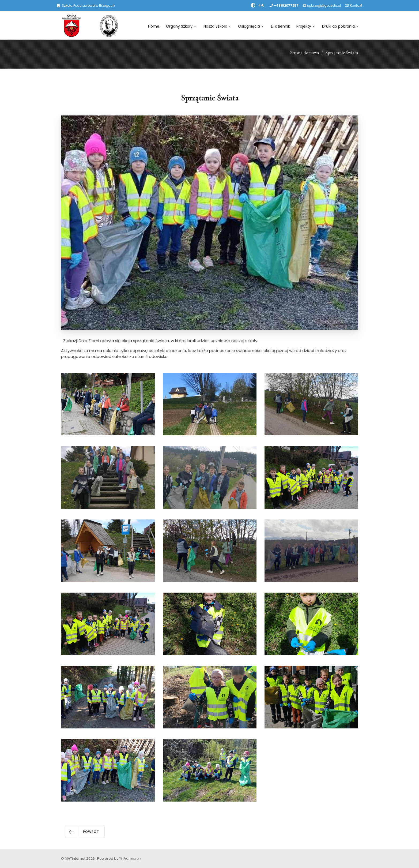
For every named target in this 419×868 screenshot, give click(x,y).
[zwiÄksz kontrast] (253, 5)
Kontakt (356, 5)
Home (154, 26)
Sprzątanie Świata (342, 53)
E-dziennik (280, 26)
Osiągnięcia (251, 26)
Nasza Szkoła (217, 26)
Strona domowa (305, 53)
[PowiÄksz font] (261, 5)
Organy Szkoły (181, 26)
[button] (85, 832)
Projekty (305, 26)
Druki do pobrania (340, 26)
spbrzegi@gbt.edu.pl (324, 5)
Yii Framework (130, 858)
